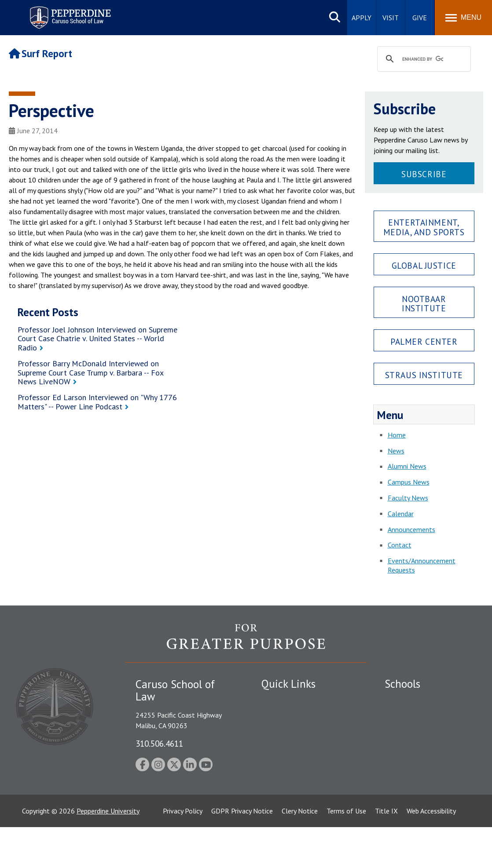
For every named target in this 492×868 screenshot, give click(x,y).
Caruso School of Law (417, 715)
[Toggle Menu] (463, 18)
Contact (400, 545)
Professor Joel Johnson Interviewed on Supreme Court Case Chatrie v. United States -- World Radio (97, 339)
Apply (362, 18)
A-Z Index (275, 801)
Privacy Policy (183, 852)
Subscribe (424, 174)
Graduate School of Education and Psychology (429, 751)
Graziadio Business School (423, 731)
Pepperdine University (108, 852)
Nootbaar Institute (424, 303)
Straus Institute (424, 375)
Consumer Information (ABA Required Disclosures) (303, 781)
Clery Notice (300, 852)
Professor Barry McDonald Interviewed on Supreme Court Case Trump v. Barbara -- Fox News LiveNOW (90, 372)
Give (420, 18)
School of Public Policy (419, 770)
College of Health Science (423, 786)
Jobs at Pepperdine (289, 746)
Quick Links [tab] (288, 684)
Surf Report (40, 53)
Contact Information (292, 762)
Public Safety (281, 700)
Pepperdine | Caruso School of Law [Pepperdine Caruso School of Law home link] (69, 12)
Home (397, 435)
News (396, 451)
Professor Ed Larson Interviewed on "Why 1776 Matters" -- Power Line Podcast (97, 402)
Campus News (409, 482)
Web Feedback (282, 817)
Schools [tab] (402, 684)
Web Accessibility (431, 852)
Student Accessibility (292, 715)
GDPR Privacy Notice (242, 852)
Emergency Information (296, 731)
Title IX (386, 852)
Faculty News (408, 498)
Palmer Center (424, 341)
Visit (391, 18)
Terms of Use (346, 852)
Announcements (411, 529)
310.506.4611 (159, 743)
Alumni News (407, 466)
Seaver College (407, 700)
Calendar (401, 514)
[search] (423, 59)
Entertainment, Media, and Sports (424, 227)
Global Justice (424, 265)
